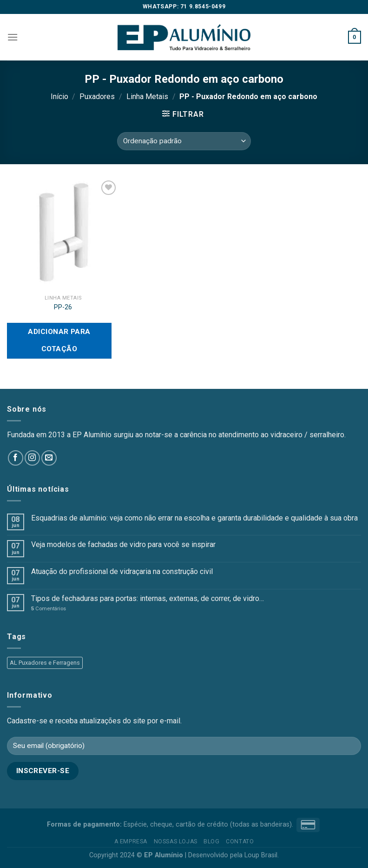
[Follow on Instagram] (32, 458)
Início (59, 97)
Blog (211, 841)
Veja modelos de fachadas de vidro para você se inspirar (123, 544)
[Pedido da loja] (184, 141)
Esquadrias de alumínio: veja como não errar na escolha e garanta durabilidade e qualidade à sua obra (194, 518)
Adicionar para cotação (59, 340)
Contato (240, 841)
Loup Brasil (261, 855)
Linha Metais (147, 97)
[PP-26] (63, 234)
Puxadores (97, 97)
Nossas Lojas (176, 841)
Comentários (49, 609)
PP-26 (63, 307)
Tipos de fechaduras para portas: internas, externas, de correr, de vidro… (148, 598)
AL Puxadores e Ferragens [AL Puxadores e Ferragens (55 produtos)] (45, 663)
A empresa (131, 841)
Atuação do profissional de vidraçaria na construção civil (122, 571)
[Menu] (13, 37)
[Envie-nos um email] (49, 458)
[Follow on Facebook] (16, 458)
